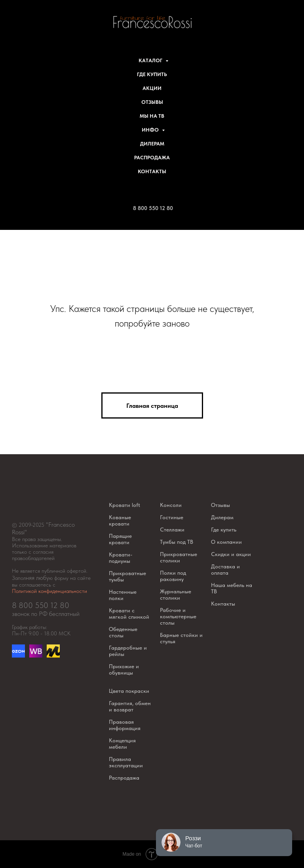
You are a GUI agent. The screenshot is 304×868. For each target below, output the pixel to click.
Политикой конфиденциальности (49, 591)
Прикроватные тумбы (127, 576)
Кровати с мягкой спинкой (129, 614)
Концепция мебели (122, 744)
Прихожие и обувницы (124, 669)
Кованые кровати (120, 520)
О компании (226, 542)
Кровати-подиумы (121, 558)
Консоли (171, 505)
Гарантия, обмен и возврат (130, 706)
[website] (36, 655)
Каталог (151, 60)
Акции (152, 88)
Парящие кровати (120, 539)
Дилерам (152, 144)
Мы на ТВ (152, 116)
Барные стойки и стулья (181, 638)
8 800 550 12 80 (153, 208)
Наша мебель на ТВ (232, 588)
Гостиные (172, 517)
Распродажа (152, 158)
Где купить (152, 74)
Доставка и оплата (225, 570)
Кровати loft (124, 505)
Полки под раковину (173, 576)
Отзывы (152, 102)
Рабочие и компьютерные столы (178, 616)
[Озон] (18, 655)
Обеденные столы (123, 632)
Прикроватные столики (179, 557)
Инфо (151, 130)
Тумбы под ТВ (177, 542)
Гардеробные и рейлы (128, 651)
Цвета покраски (129, 691)
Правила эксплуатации (126, 762)
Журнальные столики (176, 595)
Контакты (152, 171)
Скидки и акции (231, 554)
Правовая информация (125, 725)
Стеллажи (172, 530)
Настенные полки (123, 595)
